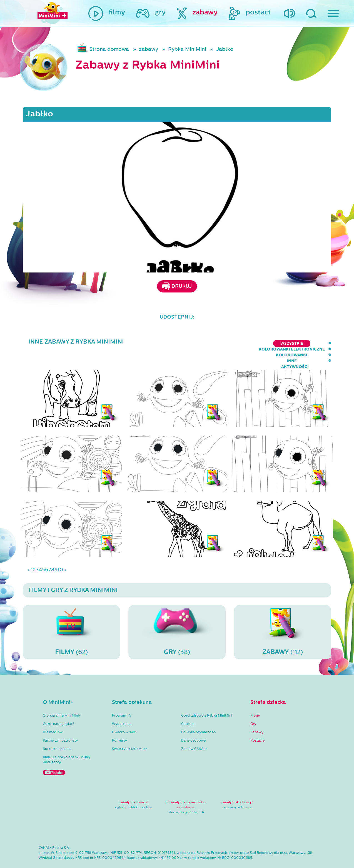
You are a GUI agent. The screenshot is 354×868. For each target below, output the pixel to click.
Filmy (255, 699)
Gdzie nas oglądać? (58, 708)
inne (289, 343)
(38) (177, 616)
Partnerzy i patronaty (60, 724)
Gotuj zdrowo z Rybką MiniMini (207, 699)
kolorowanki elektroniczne (201, 343)
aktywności (317, 343)
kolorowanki (259, 343)
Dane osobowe (193, 724)
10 (60, 554)
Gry (253, 708)
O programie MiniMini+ (62, 699)
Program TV (122, 699)
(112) (283, 616)
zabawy (149, 49)
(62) (71, 616)
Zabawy (257, 716)
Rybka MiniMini (187, 49)
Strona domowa (109, 49)
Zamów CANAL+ (194, 733)
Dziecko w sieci (124, 716)
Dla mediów (53, 716)
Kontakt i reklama (57, 733)
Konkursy (119, 724)
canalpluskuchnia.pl (237, 786)
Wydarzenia (122, 708)
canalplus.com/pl (134, 786)
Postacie (257, 724)
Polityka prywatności (199, 716)
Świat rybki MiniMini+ (130, 733)
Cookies (188, 708)
